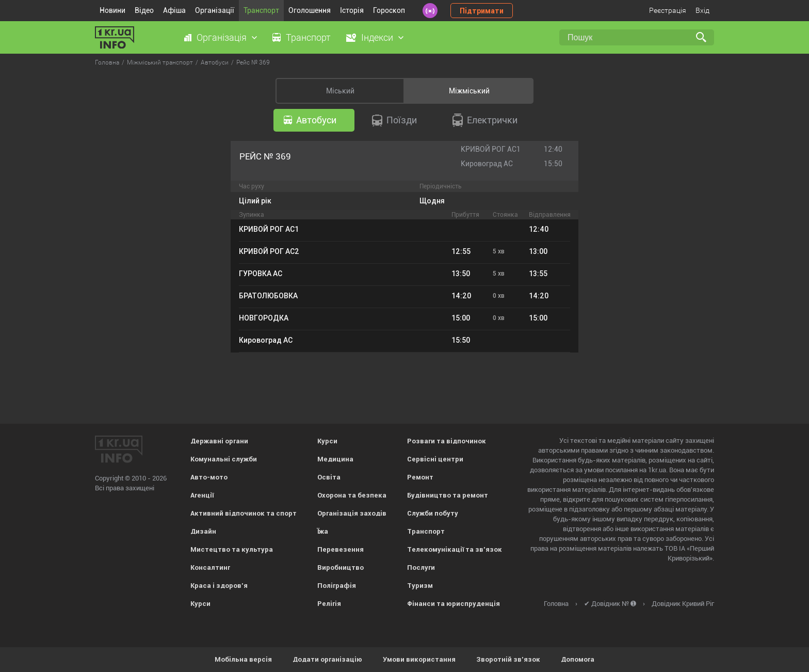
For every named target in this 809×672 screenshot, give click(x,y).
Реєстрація (668, 10)
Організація (222, 37)
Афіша (174, 10)
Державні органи (219, 441)
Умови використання (419, 659)
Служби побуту (433, 513)
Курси (200, 604)
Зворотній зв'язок (508, 659)
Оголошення (310, 10)
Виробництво (341, 567)
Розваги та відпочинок (447, 441)
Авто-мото (209, 477)
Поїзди (394, 121)
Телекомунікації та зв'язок (455, 549)
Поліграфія (337, 586)
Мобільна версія (243, 659)
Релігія (329, 604)
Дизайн (203, 531)
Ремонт (420, 477)
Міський (340, 91)
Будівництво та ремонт (448, 495)
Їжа (323, 531)
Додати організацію (327, 659)
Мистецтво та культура (232, 549)
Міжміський (469, 91)
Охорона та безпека (352, 495)
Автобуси (310, 120)
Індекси (377, 37)
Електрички (485, 120)
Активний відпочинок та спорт (244, 513)
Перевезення (341, 549)
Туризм (420, 586)
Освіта (329, 477)
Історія (352, 10)
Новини (112, 10)
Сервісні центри (435, 459)
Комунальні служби (224, 459)
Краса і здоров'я (219, 586)
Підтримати (482, 11)
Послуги (421, 567)
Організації (215, 10)
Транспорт (261, 10)
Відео (144, 10)
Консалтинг (210, 567)
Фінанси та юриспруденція (454, 604)
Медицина (335, 459)
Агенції (202, 495)
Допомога (578, 659)
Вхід (702, 10)
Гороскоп (389, 10)
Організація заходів (352, 513)
